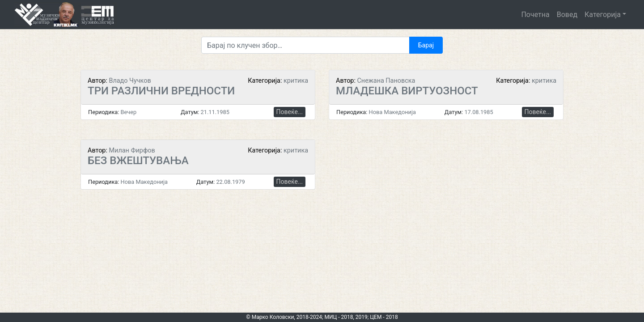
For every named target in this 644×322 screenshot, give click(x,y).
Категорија (603, 15)
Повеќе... (290, 112)
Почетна (535, 15)
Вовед (567, 15)
